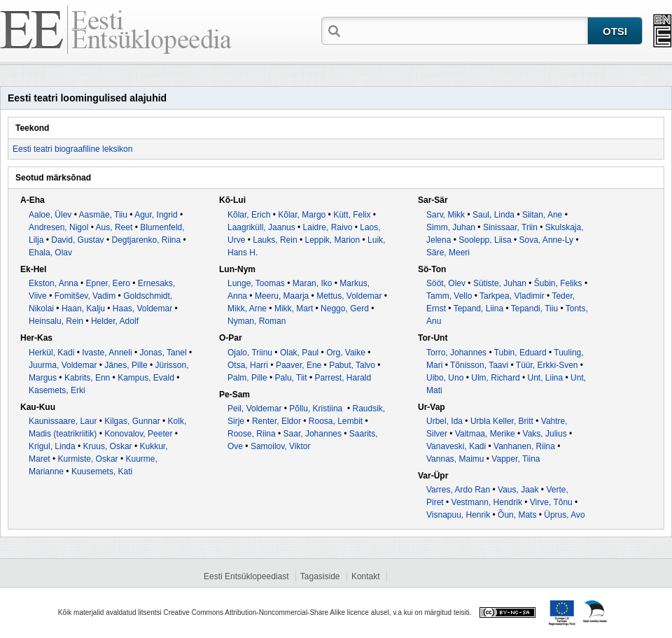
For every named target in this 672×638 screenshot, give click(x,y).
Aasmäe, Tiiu (103, 215)
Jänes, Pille (126, 365)
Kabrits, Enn (87, 378)
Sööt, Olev (446, 283)
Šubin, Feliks (558, 283)
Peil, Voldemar (254, 409)
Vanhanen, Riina (524, 446)
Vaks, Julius (545, 434)
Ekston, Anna (54, 283)
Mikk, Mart (294, 309)
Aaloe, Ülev (50, 215)
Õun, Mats (517, 515)
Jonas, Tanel (163, 353)
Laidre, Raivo (328, 227)
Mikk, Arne (247, 309)
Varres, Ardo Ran (458, 490)
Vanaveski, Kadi (456, 446)
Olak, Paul (299, 353)
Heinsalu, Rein (56, 321)
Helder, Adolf (115, 321)
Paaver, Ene (299, 365)
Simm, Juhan (451, 227)
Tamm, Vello (449, 296)
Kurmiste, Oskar (88, 459)
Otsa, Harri (248, 365)
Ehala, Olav (50, 253)
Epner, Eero (108, 283)
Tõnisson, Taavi (479, 365)
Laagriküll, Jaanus (261, 227)
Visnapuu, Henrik (458, 515)
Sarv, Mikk (446, 215)
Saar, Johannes (313, 434)
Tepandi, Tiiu (534, 309)
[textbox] (465, 30)
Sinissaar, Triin (510, 227)
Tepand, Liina (478, 309)
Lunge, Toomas (256, 283)
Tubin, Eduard (520, 353)
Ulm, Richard (495, 378)
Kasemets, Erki (57, 390)
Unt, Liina (545, 378)
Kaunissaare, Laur (63, 421)
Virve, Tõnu (551, 502)
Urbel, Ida (444, 421)
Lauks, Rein (275, 240)
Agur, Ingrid (156, 215)
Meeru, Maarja (282, 296)
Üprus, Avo (564, 515)
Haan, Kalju (83, 309)
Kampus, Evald (146, 378)
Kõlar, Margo (302, 215)
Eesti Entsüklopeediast (246, 576)
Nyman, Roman (257, 321)
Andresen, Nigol (58, 227)
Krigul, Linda (52, 446)
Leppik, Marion (332, 240)
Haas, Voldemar (142, 309)
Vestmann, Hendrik (487, 502)
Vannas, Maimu (455, 459)
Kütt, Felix (352, 215)
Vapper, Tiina (516, 459)
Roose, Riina (252, 434)
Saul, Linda (493, 215)
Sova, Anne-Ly (547, 240)
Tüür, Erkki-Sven (547, 365)
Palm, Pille (247, 378)
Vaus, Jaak (518, 490)
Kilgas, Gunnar (132, 421)
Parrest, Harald (343, 378)
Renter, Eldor (276, 421)
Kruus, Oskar (108, 446)
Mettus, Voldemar (349, 296)
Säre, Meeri (448, 253)
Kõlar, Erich (249, 215)
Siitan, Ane (542, 215)
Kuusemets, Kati (102, 472)
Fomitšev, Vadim (85, 296)
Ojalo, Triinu (250, 353)
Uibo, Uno (445, 378)
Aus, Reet (114, 227)
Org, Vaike (346, 353)
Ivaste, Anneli (107, 353)
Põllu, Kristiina (317, 409)
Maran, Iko (313, 283)
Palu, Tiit (291, 378)
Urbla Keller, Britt (502, 421)
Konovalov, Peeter (138, 434)
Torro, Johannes (456, 353)
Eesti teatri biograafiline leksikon (72, 149)
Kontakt (366, 576)
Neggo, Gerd (345, 309)
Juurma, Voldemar (63, 365)
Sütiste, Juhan (500, 283)
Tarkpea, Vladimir (512, 296)
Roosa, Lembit (336, 421)
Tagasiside (320, 576)
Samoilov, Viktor (281, 446)
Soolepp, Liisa (485, 240)
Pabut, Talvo (352, 365)
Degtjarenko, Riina (146, 240)
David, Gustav (77, 240)
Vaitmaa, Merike (485, 434)
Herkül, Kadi (51, 353)
